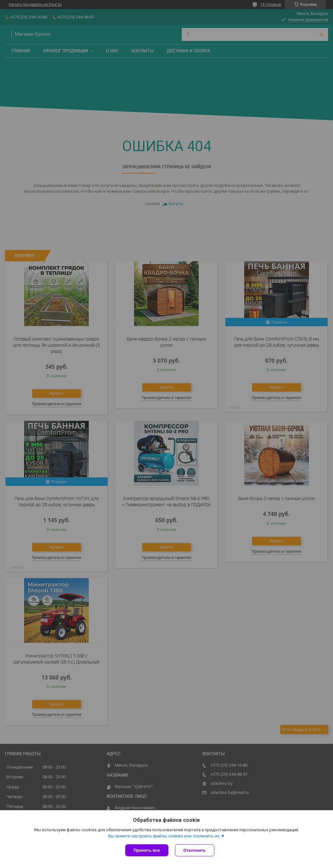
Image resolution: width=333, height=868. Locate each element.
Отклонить (195, 850)
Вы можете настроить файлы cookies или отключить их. (164, 836)
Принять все (147, 850)
